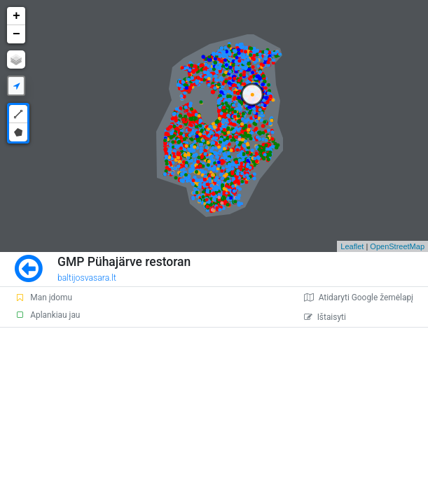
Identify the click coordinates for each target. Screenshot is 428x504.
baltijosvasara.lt (87, 278)
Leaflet (352, 246)
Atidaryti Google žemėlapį (359, 297)
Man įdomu (43, 297)
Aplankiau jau (47, 315)
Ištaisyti (325, 317)
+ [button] (16, 16)
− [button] (16, 34)
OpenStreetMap (397, 246)
